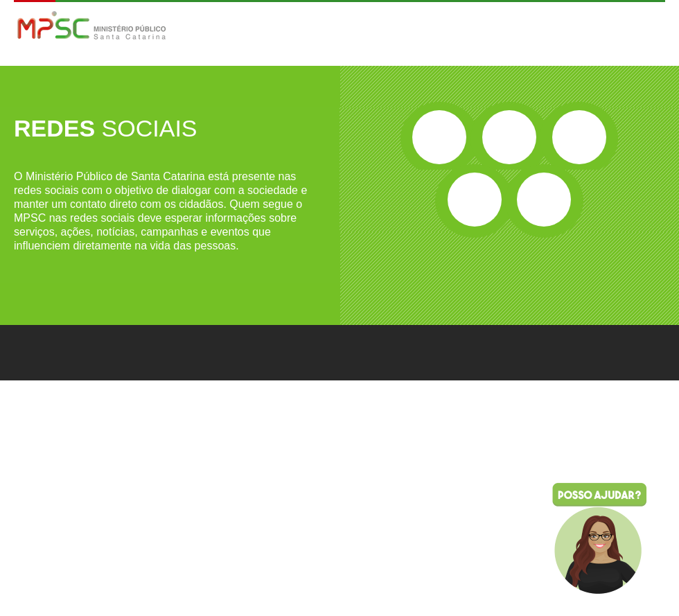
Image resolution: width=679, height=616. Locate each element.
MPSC (92, 27)
